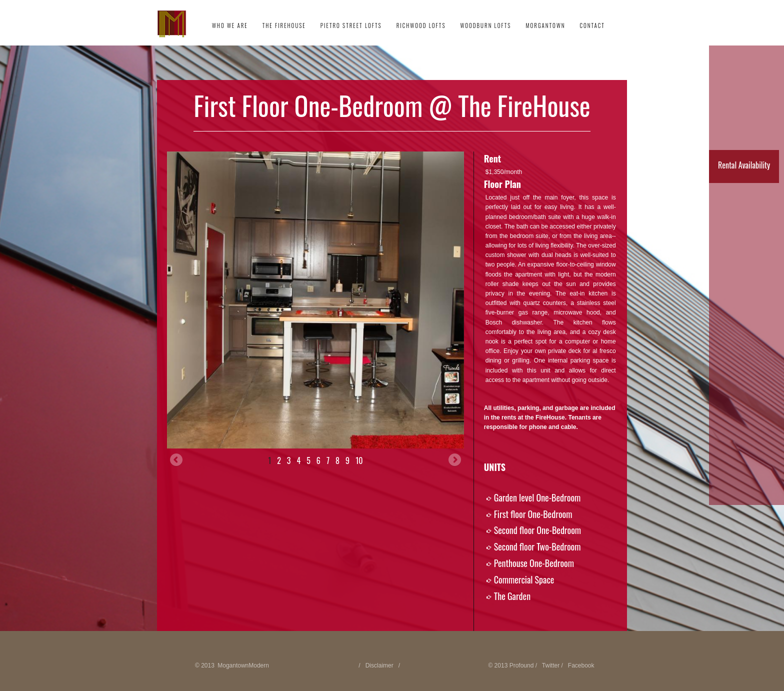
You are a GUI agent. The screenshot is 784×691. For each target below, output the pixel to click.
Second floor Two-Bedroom (537, 546)
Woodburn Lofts (485, 25)
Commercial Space (524, 579)
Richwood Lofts (421, 25)
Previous (177, 460)
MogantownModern (243, 665)
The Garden (512, 596)
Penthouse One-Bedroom (534, 563)
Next (454, 460)
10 (359, 460)
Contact (592, 25)
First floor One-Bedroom (533, 514)
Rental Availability (744, 165)
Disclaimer (379, 665)
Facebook (581, 665)
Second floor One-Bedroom (537, 530)
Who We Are (230, 25)
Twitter (551, 665)
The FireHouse (284, 25)
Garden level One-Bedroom (537, 497)
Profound (522, 665)
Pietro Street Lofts (351, 25)
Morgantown (545, 25)
